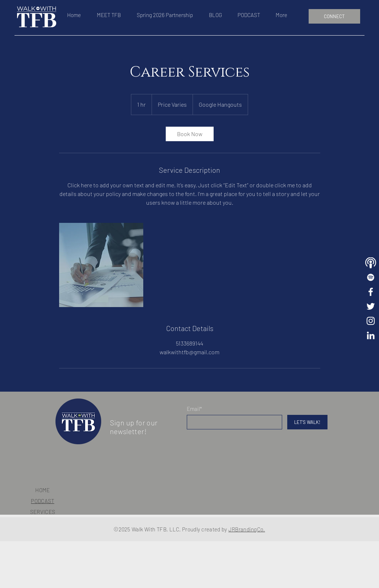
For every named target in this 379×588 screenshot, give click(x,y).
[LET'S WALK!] (307, 422)
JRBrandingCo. (247, 529)
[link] (190, 134)
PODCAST (42, 501)
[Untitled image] (101, 265)
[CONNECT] (334, 16)
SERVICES (43, 512)
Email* (194, 409)
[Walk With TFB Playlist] (371, 277)
